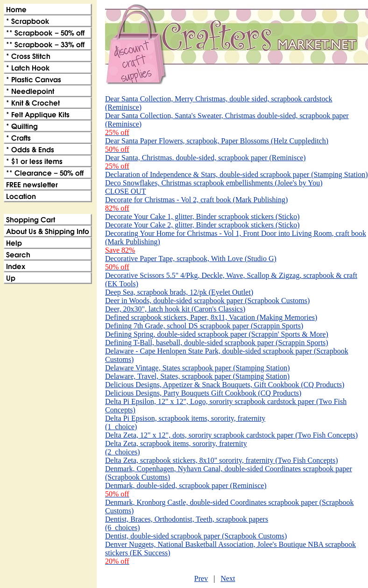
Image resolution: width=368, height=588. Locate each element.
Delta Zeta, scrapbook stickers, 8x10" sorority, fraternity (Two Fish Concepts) (221, 460)
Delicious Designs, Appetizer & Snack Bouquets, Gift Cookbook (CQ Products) (225, 385)
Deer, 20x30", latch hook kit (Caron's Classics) (175, 309)
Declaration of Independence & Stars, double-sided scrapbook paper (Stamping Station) (237, 174)
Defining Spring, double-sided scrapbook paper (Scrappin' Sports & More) (217, 334)
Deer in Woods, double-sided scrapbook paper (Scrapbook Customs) (207, 301)
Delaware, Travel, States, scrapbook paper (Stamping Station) (197, 376)
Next (228, 578)
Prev (201, 578)
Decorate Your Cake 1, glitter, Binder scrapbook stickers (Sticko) (202, 216)
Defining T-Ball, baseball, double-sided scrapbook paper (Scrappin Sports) (217, 343)
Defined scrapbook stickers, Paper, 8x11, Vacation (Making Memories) (211, 317)
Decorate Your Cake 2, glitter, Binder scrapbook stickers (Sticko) (202, 225)
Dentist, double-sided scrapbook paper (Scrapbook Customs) (196, 536)
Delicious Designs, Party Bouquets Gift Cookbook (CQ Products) (203, 393)
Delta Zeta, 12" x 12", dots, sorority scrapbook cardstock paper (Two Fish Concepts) (231, 435)
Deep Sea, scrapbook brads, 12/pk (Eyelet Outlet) (179, 292)
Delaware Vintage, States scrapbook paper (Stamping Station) (198, 368)
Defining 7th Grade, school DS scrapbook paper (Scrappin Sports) (204, 326)
